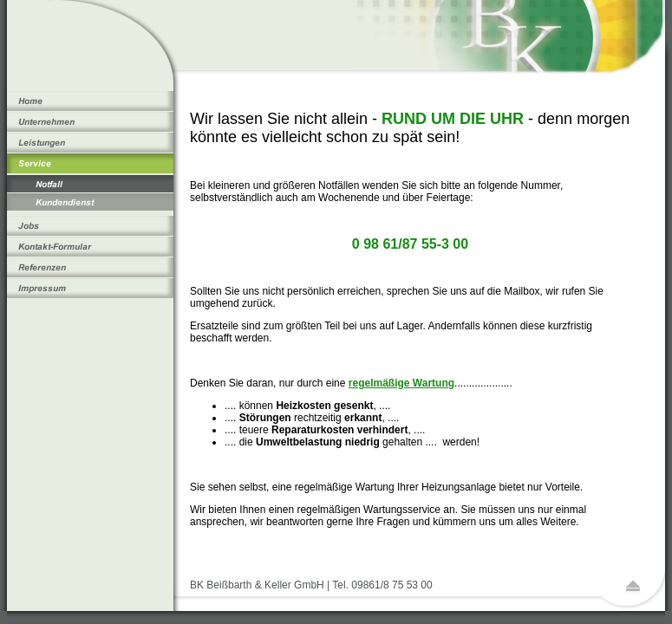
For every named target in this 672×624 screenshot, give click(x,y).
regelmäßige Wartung (401, 383)
